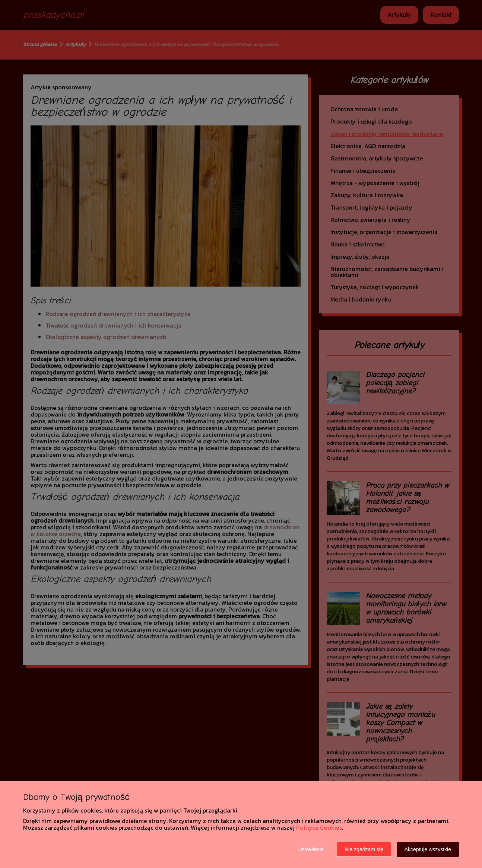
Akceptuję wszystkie (428, 849)
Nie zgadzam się (364, 849)
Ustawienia (311, 849)
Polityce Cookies (319, 827)
